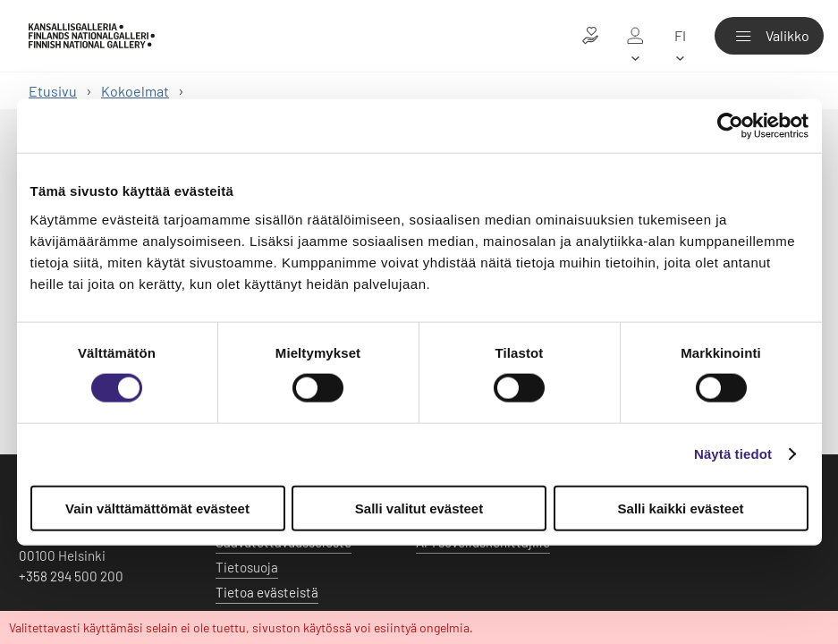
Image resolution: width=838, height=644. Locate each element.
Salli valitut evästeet (419, 508)
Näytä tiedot (733, 454)
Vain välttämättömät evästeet (157, 508)
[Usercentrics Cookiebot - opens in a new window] (730, 126)
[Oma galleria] (635, 36)
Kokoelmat (135, 91)
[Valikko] (769, 36)
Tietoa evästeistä (267, 592)
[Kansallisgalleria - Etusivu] (92, 36)
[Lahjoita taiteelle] (590, 36)
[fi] (680, 36)
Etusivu (53, 91)
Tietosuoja (247, 567)
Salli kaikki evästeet (681, 508)
